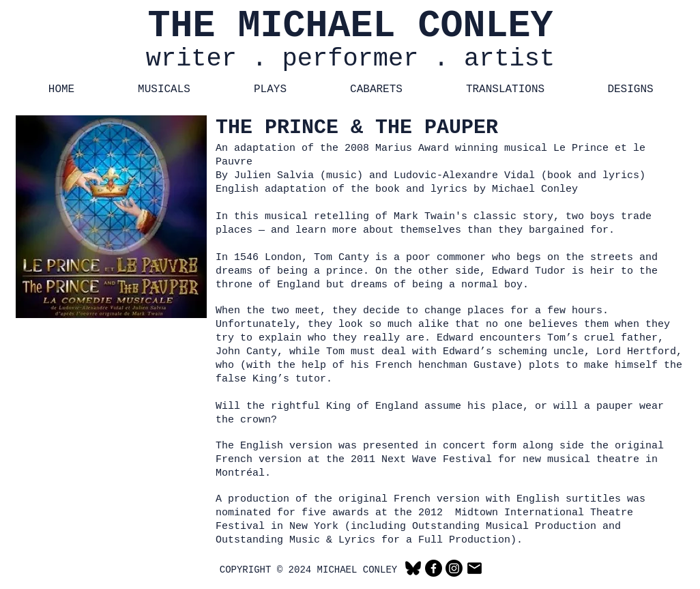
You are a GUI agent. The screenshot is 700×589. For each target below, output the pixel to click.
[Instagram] (454, 568)
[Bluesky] (413, 568)
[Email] (475, 568)
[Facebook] (434, 568)
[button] (164, 90)
